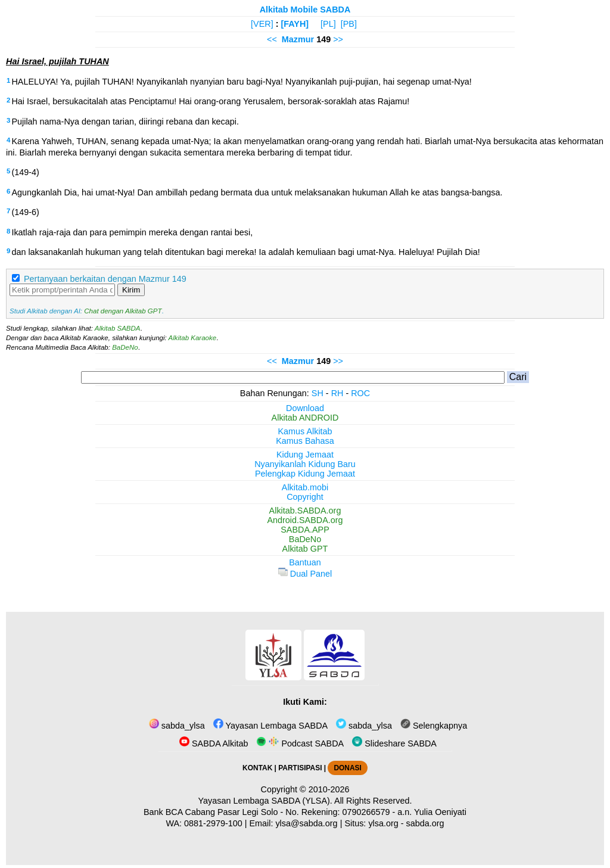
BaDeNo (125, 347)
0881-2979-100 (213, 823)
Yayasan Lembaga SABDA (270, 726)
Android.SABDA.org (305, 520)
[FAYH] (295, 24)
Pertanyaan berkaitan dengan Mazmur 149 (105, 279)
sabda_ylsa (177, 726)
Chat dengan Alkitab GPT (123, 311)
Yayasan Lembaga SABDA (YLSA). (265, 801)
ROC (360, 393)
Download (305, 408)
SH (318, 393)
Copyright (305, 497)
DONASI (347, 768)
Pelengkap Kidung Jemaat (305, 474)
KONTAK (257, 768)
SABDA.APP (305, 530)
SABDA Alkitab (214, 743)
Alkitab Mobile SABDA (305, 10)
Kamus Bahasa (305, 441)
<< (272, 39)
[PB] (349, 24)
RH (337, 393)
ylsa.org (383, 823)
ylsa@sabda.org (306, 823)
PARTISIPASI (300, 768)
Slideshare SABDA (394, 743)
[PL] (328, 24)
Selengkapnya (434, 726)
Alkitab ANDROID (305, 418)
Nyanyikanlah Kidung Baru (305, 464)
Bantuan (305, 562)
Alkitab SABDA (118, 328)
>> (338, 39)
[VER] (262, 24)
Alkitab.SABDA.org (305, 511)
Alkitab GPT (305, 549)
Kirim (131, 290)
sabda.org (425, 823)
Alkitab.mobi (305, 487)
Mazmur (298, 39)
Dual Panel (305, 574)
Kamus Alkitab (305, 431)
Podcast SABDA (300, 743)
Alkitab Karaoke (193, 338)
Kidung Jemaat (305, 455)
